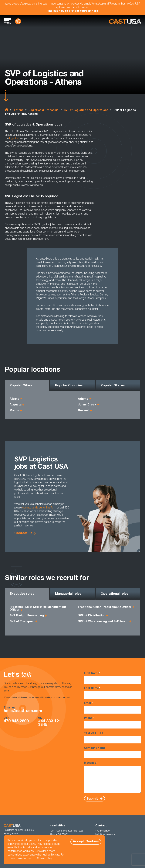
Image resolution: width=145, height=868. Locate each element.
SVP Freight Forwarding (27, 616)
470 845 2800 (16, 721)
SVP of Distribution (92, 616)
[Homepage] (125, 21)
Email (113, 708)
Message (113, 777)
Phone (113, 723)
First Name (113, 678)
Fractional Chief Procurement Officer (105, 607)
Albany (14, 399)
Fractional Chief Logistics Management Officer (38, 608)
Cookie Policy (45, 859)
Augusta (16, 405)
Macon (14, 411)
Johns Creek (87, 405)
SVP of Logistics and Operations (86, 110)
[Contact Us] (18, 21)
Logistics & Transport (44, 110)
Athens (19, 110)
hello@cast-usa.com (23, 711)
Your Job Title (113, 738)
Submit (93, 799)
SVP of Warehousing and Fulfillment (103, 622)
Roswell (84, 411)
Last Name (113, 693)
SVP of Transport (22, 622)
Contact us (23, 533)
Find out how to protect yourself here (72, 11)
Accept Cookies (86, 842)
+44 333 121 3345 (50, 723)
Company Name (113, 753)
